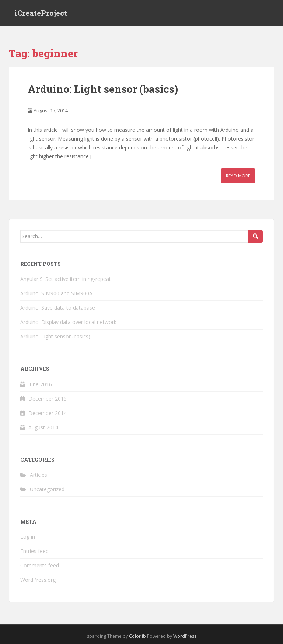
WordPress (185, 636)
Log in (28, 537)
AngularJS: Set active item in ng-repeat (66, 279)
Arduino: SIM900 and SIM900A (56, 293)
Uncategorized (47, 489)
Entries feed (34, 551)
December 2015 (48, 399)
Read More (238, 176)
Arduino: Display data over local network (68, 322)
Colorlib (137, 636)
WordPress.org (38, 580)
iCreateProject (41, 13)
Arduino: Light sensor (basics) (103, 89)
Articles (39, 475)
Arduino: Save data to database (58, 308)
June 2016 (40, 384)
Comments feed (40, 565)
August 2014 (43, 427)
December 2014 (48, 413)
